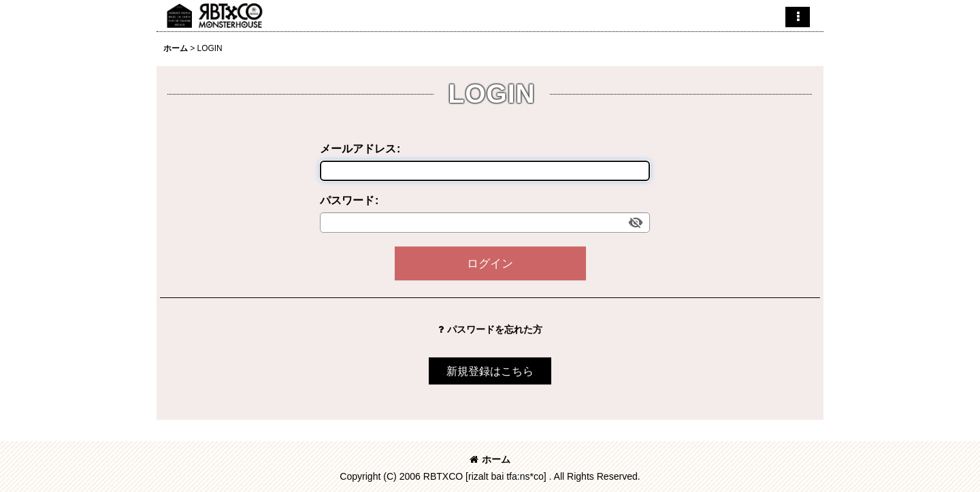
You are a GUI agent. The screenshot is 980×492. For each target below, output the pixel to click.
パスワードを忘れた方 (490, 329)
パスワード (347, 200)
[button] (798, 17)
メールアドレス (358, 148)
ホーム (490, 459)
